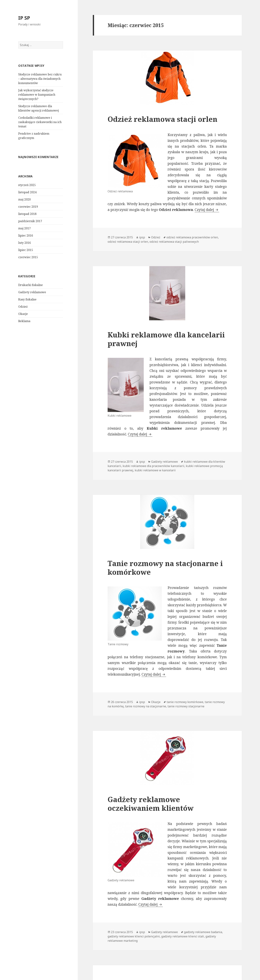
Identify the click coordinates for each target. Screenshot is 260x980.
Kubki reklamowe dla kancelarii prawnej (166, 339)
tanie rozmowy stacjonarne (186, 706)
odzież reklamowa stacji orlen (128, 242)
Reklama (24, 321)
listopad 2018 (27, 214)
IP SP (24, 18)
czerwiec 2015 (28, 257)
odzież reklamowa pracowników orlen (192, 237)
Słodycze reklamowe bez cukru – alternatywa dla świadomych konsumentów (40, 79)
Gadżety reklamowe (32, 292)
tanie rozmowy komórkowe (185, 702)
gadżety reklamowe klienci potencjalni (134, 936)
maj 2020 (24, 199)
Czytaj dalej (207, 210)
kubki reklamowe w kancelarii (155, 470)
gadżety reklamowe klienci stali (183, 936)
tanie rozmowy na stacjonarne (146, 706)
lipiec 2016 (26, 235)
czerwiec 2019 (28, 207)
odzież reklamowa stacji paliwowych (174, 242)
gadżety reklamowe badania (203, 932)
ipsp (142, 237)
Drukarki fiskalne (31, 285)
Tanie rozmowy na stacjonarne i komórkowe (165, 568)
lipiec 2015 (26, 250)
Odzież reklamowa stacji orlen (162, 119)
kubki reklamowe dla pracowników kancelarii (153, 466)
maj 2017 (24, 228)
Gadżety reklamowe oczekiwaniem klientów (151, 804)
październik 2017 (30, 221)
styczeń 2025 (27, 185)
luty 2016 (25, 243)
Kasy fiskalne (27, 299)
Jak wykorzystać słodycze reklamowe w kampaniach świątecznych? (37, 95)
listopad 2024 (27, 192)
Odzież (23, 307)
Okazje (23, 314)
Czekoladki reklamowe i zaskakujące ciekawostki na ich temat (40, 122)
